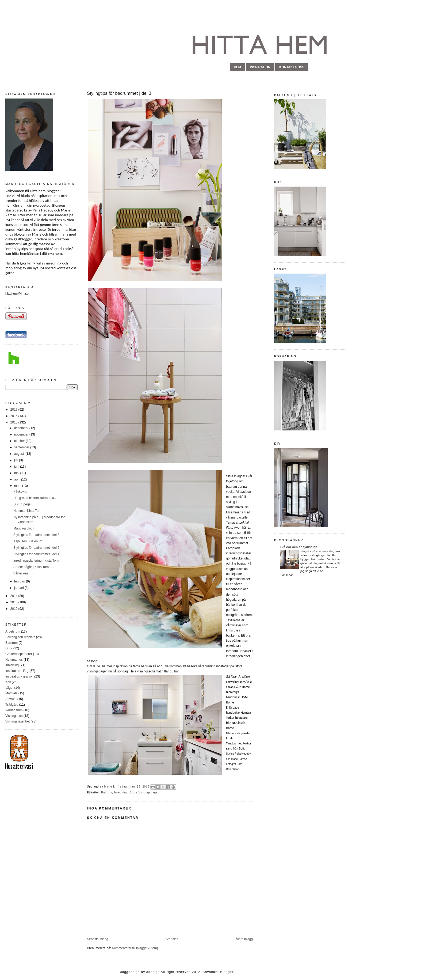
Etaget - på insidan (313, 551)
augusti (20, 454)
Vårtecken (21, 573)
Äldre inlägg (244, 939)
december (22, 428)
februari (20, 581)
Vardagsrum (14, 710)
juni (17, 467)
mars (18, 486)
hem (237, 67)
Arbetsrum (13, 631)
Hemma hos (14, 660)
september (22, 447)
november (22, 434)
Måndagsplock (24, 528)
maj (17, 473)
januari (19, 588)
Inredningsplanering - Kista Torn (36, 561)
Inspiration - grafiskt (19, 676)
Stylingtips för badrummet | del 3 (36, 535)
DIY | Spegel (22, 504)
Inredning (12, 665)
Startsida (172, 939)
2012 (14, 609)
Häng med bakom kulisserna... (35, 498)
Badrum (107, 792)
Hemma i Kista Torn (27, 511)
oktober (20, 441)
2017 (14, 410)
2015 (14, 422)
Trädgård (12, 705)
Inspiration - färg (17, 671)
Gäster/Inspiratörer (19, 654)
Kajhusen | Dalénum (28, 541)
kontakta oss (292, 67)
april (18, 479)
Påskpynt (20, 491)
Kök (8, 682)
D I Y (9, 648)
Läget (9, 688)
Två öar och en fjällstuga (299, 547)
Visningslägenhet (18, 721)
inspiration (260, 67)
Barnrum (12, 643)
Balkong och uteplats (20, 637)
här (176, 671)
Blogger (227, 972)
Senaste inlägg (97, 939)
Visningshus (14, 716)
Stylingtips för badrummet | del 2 (36, 548)
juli (17, 460)
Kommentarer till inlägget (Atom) (135, 948)
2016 (14, 416)
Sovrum (11, 699)
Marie (109, 787)
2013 (14, 602)
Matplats (11, 693)
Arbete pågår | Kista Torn (31, 567)
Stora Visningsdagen (145, 792)
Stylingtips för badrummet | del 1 (36, 554)
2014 (14, 596)
